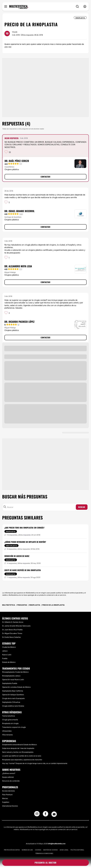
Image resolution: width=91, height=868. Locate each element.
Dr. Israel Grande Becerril (19, 211)
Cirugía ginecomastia (10, 720)
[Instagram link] (37, 815)
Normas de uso (27, 850)
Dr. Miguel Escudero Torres (12, 633)
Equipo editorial (8, 777)
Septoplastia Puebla (10, 683)
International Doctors (10, 806)
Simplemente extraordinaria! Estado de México (19, 745)
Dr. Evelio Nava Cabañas (11, 637)
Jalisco (5, 651)
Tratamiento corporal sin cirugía (14, 727)
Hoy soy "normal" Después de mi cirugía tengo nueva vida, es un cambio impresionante (35, 763)
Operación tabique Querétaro (13, 695)
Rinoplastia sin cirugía (10, 723)
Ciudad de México (9, 647)
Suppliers (6, 802)
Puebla (5, 658)
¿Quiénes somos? (9, 773)
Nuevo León (7, 655)
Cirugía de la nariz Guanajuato (13, 698)
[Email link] (54, 814)
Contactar (45, 177)
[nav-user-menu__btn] (85, 7)
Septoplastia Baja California (13, 691)
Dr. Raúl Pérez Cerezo (17, 161)
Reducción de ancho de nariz (17, 556)
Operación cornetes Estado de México (16, 687)
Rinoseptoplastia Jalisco (11, 676)
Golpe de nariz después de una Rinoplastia (23, 570)
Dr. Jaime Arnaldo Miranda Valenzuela (16, 626)
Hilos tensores (7, 735)
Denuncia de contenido (11, 781)
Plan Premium (7, 795)
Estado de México (9, 662)
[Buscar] (41, 507)
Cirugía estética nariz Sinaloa (13, 706)
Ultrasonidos (7, 731)
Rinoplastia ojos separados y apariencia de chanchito (22, 760)
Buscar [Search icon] (82, 507)
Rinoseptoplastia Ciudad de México (15, 672)
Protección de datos (12, 850)
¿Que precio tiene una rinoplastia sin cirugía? (24, 528)
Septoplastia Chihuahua (11, 702)
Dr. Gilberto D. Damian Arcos (13, 622)
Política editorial (77, 850)
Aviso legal (64, 850)
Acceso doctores (8, 791)
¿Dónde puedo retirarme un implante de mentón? (25, 542)
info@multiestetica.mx (57, 844)
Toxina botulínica (9, 716)
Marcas (5, 798)
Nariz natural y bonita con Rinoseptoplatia (18, 752)
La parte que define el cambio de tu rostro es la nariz (22, 756)
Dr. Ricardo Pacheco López (19, 322)
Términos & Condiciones (44, 853)
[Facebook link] (45, 815)
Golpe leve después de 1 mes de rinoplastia (18, 748)
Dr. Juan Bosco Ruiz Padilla (12, 630)
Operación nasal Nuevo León (13, 680)
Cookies (38, 850)
